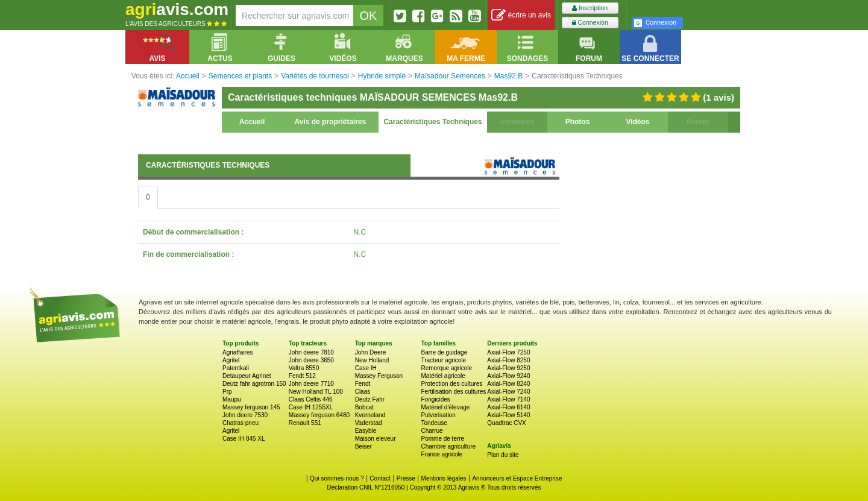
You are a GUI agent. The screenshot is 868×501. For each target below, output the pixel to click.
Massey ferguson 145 (251, 407)
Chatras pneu (241, 423)
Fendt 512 (302, 376)
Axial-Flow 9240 (508, 376)
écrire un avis (521, 15)
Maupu (232, 399)
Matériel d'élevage (445, 407)
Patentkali (236, 368)
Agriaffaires (237, 352)
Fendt (363, 384)
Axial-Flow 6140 (508, 407)
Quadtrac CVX (506, 423)
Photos (578, 122)
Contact (380, 478)
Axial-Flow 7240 (508, 392)
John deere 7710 (311, 384)
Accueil (252, 122)
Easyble (366, 431)
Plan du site (503, 455)
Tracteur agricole (443, 360)
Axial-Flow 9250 (508, 368)
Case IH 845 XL (244, 439)
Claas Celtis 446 (311, 399)
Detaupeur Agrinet (247, 376)
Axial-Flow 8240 (508, 384)
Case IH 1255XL (311, 407)
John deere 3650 (311, 360)
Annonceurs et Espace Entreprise (517, 478)
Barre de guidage (444, 352)
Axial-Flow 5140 (508, 415)
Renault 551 (305, 423)
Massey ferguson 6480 (319, 415)
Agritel (231, 360)
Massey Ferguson (379, 376)
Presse (406, 478)
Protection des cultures (451, 384)
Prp (227, 392)
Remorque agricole (446, 368)
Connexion (590, 23)
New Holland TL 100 (316, 392)
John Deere (371, 352)
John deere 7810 (311, 352)
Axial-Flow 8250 (508, 360)
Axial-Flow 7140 (508, 399)
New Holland (372, 360)
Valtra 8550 (304, 368)
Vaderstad (369, 423)
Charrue (432, 431)
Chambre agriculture (448, 446)
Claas (363, 392)
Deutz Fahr (370, 399)
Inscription (590, 8)
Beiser (363, 446)
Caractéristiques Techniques (432, 122)
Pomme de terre (442, 439)
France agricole (442, 454)
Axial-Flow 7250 (508, 352)
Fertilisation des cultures (453, 392)
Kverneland (370, 415)
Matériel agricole (443, 376)
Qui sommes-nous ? (337, 478)
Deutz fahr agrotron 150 (254, 384)
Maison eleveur (376, 439)
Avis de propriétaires (331, 122)
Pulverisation (438, 415)
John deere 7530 (245, 415)
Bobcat (364, 407)
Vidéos (637, 122)
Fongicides (435, 399)
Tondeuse (434, 423)
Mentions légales (444, 478)
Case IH (366, 368)
